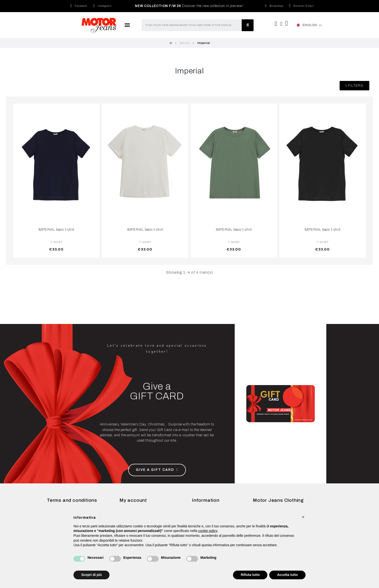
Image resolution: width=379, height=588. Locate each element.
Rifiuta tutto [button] (250, 575)
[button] (354, 86)
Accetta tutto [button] (287, 575)
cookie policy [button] (208, 531)
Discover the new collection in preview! (189, 6)
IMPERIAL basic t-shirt (57, 229)
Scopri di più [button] (91, 575)
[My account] (282, 24)
